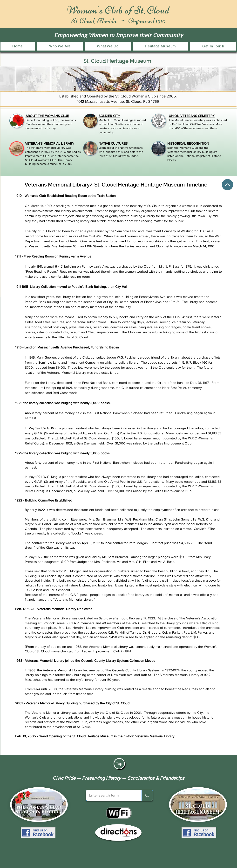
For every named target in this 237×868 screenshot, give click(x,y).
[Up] (227, 185)
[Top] (119, 764)
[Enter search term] (110, 795)
